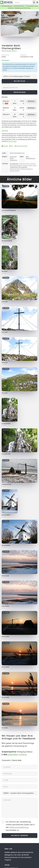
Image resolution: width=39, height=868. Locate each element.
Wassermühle (7, 241)
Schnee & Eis (13, 160)
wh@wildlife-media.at (17, 755)
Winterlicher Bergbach (26, 169)
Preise (7, 865)
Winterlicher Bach (15, 171)
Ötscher (5, 302)
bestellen (31, 101)
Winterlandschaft (15, 169)
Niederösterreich (30, 158)
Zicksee (5, 728)
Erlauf (35, 165)
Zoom (34, 13)
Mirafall (5, 271)
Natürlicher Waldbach (16, 165)
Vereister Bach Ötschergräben (11, 47)
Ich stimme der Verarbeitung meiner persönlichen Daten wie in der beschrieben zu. (20, 826)
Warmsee (5, 576)
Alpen (27, 157)
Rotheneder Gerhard (11, 51)
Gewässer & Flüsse (13, 157)
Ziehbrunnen (6, 484)
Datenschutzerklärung (19, 827)
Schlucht (25, 165)
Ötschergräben (14, 164)
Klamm (30, 165)
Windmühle (6, 515)
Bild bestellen (19, 81)
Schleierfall (6, 424)
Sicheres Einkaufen (21, 146)
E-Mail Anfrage (12, 141)
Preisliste (29, 137)
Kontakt (5, 146)
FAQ (11, 146)
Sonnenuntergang (9, 210)
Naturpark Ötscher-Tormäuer (27, 164)
